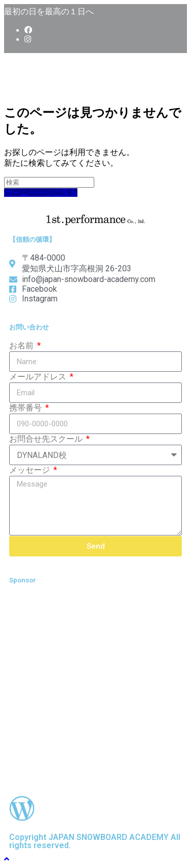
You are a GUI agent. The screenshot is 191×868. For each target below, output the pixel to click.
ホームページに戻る (41, 193)
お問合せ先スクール (47, 439)
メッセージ (31, 470)
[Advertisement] (95, 690)
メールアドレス (39, 377)
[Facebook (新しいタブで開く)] (28, 30)
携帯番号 (26, 408)
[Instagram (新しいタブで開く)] (28, 39)
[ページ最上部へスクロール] (7, 859)
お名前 (22, 346)
